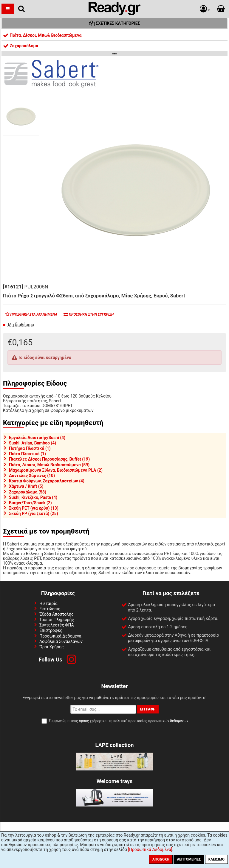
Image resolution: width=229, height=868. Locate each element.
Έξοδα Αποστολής (57, 614)
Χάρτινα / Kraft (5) (26, 486)
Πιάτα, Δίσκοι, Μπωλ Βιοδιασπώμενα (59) (49, 465)
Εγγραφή (148, 709)
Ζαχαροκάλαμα (21, 46)
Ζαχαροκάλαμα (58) (28, 492)
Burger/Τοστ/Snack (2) (30, 503)
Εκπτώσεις (50, 609)
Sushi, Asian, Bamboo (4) (33, 443)
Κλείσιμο (216, 859)
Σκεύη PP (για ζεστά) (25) (34, 514)
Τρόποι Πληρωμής (57, 620)
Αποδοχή (161, 859)
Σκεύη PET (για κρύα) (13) (34, 508)
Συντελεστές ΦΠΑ (57, 625)
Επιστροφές (51, 630)
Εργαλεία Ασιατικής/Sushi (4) (37, 438)
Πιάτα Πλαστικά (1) (27, 454)
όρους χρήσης (90, 721)
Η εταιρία (48, 603)
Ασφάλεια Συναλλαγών (61, 641)
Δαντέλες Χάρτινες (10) (32, 476)
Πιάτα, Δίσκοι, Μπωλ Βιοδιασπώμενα (42, 35)
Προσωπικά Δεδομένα (60, 636)
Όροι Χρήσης (52, 647)
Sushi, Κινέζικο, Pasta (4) (33, 497)
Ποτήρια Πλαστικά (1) (30, 448)
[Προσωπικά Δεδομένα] (150, 849)
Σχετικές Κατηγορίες (115, 23)
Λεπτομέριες (189, 859)
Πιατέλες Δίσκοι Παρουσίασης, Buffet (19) (49, 459)
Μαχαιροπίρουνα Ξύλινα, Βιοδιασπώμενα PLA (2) (56, 470)
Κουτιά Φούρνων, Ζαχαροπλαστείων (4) (47, 481)
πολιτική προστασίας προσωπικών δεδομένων (151, 721)
